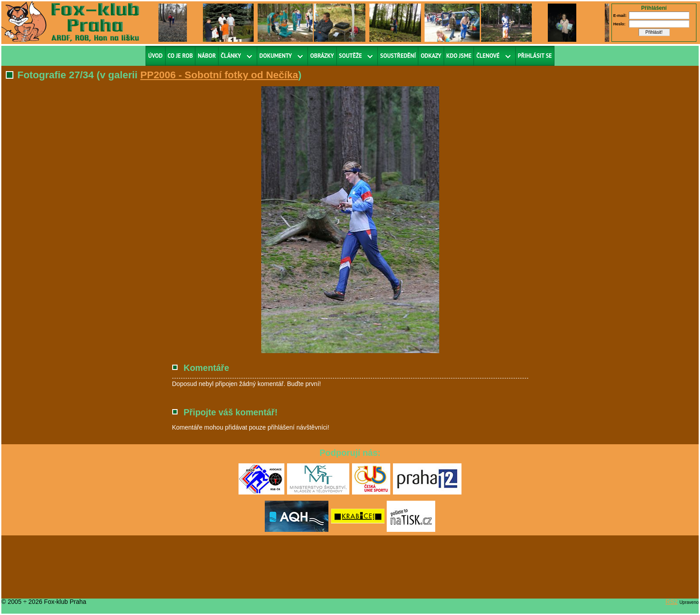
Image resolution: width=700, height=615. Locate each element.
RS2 (672, 602)
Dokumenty (276, 56)
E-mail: (620, 16)
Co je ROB (180, 56)
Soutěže (351, 56)
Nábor (207, 56)
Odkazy (431, 56)
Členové (488, 56)
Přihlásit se (535, 56)
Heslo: (619, 24)
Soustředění (398, 56)
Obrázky (322, 56)
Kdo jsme (459, 56)
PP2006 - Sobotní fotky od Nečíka (219, 75)
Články (231, 56)
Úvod (156, 56)
